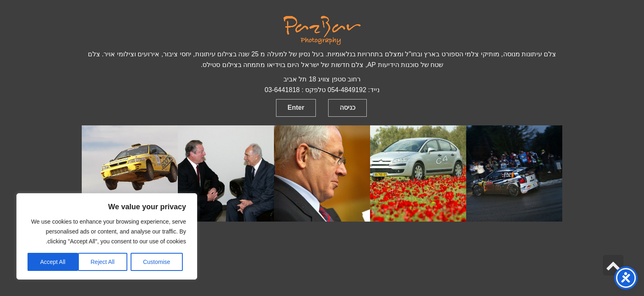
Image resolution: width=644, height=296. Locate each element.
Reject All (102, 262)
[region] (107, 236)
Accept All (53, 262)
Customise (156, 262)
